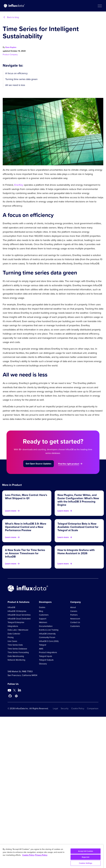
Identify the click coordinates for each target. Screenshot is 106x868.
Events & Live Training (49, 630)
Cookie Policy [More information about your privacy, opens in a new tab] (28, 855)
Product (6, 55)
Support (43, 619)
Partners (74, 615)
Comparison (93, 708)
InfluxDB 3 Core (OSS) (49, 641)
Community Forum (47, 637)
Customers (44, 615)
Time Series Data (15, 645)
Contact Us (75, 622)
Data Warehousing (16, 656)
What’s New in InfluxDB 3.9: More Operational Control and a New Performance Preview (26, 527)
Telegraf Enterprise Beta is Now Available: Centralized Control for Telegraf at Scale (78, 527)
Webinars (43, 622)
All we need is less (15, 85)
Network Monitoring (16, 660)
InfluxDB (11, 607)
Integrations (13, 626)
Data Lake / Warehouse (18, 630)
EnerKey (19, 185)
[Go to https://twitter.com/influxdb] (14, 691)
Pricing (11, 637)
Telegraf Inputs (46, 656)
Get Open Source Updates (39, 464)
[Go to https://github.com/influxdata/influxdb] (10, 696)
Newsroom (75, 619)
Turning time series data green (21, 79)
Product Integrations (48, 652)
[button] (100, 6)
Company (14, 55)
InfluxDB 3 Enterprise (17, 611)
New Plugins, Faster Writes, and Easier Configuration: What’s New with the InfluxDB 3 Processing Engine (78, 500)
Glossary (43, 664)
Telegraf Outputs (46, 660)
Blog (41, 611)
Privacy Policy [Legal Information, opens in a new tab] (41, 855)
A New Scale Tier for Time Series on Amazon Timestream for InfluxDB (25, 553)
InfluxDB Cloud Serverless (19, 615)
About (73, 607)
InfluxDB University (47, 634)
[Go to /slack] (16, 696)
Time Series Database (17, 649)
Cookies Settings (86, 863)
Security (65, 708)
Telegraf (43, 645)
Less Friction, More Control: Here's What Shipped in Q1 (26, 497)
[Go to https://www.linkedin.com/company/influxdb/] (19, 690)
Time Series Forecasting (18, 652)
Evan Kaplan (11, 47)
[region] (52, 856)
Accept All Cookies (86, 851)
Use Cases (12, 641)
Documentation (46, 626)
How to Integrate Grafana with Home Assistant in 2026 (76, 552)
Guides (42, 607)
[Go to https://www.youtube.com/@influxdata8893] (10, 690)
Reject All (85, 857)
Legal (55, 708)
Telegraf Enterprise (16, 622)
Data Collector (14, 634)
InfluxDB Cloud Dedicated (19, 619)
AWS (41, 649)
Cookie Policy (78, 708)
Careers (74, 611)
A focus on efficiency (16, 73)
